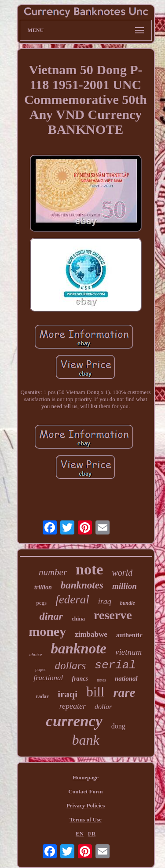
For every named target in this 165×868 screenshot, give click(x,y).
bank (85, 740)
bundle (128, 603)
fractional (48, 678)
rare (124, 692)
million (125, 586)
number (53, 572)
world (122, 573)
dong (118, 726)
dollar (103, 707)
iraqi (68, 694)
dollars (70, 665)
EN (80, 834)
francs (80, 679)
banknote (79, 649)
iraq (105, 602)
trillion (43, 587)
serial (115, 665)
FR (92, 834)
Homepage (86, 777)
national (126, 678)
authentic (129, 635)
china (78, 619)
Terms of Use (85, 820)
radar (42, 696)
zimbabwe (91, 634)
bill (95, 692)
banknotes (82, 585)
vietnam (128, 652)
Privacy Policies (86, 805)
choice (36, 654)
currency (74, 721)
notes (101, 680)
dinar (51, 616)
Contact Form (85, 791)
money (47, 631)
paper (40, 669)
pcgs (41, 603)
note (89, 569)
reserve (113, 615)
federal (72, 599)
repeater (73, 706)
